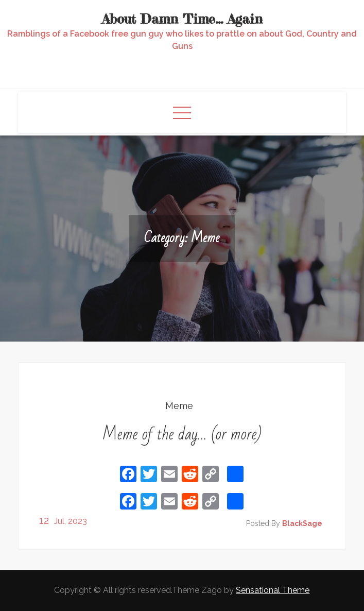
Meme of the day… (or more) (182, 434)
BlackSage (302, 523)
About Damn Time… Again (182, 19)
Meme (179, 406)
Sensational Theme (273, 590)
